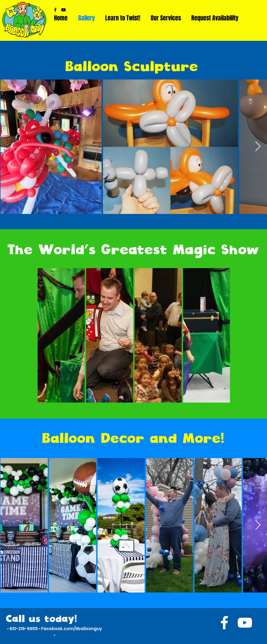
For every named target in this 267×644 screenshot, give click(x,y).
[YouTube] (63, 10)
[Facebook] (55, 10)
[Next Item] (258, 147)
